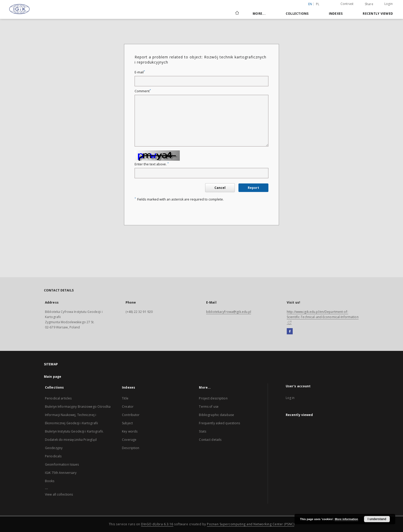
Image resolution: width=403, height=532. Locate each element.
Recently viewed (378, 14)
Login (389, 4)
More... (259, 14)
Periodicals (53, 456)
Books (50, 481)
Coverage (129, 440)
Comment (143, 91)
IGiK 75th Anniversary (61, 473)
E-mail (140, 72)
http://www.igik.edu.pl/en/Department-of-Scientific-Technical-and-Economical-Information (323, 317)
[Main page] (237, 13)
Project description (213, 398)
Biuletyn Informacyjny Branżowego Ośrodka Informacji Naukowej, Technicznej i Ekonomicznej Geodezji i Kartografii (78, 415)
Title (125, 398)
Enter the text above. (152, 164)
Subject (127, 423)
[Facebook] (290, 331)
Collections (297, 14)
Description (131, 448)
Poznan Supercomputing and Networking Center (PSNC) (251, 524)
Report (253, 188)
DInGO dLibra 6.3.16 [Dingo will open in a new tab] (157, 524)
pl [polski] (318, 4)
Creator (128, 407)
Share (369, 4)
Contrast (347, 4)
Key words (130, 431)
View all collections (59, 494)
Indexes (336, 14)
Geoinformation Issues (62, 464)
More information (346, 519)
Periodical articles (58, 398)
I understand (377, 519)
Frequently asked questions (219, 423)
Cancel (220, 188)
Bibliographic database (216, 415)
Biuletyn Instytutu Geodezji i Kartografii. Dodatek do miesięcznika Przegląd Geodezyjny (74, 440)
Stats (203, 431)
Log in (290, 398)
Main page (53, 377)
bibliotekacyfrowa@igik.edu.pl (229, 312)
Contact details (210, 440)
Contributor (131, 415)
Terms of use (209, 407)
